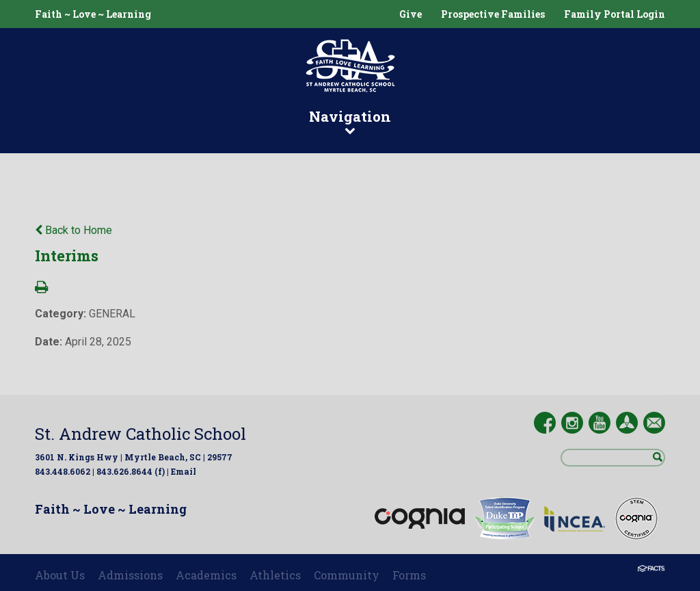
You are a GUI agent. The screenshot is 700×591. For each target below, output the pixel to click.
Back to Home (73, 230)
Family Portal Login (615, 14)
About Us (60, 575)
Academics (206, 575)
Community (347, 575)
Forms (409, 575)
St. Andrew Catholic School (140, 434)
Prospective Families (493, 14)
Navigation (350, 121)
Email (184, 471)
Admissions (130, 575)
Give (410, 14)
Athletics (275, 575)
